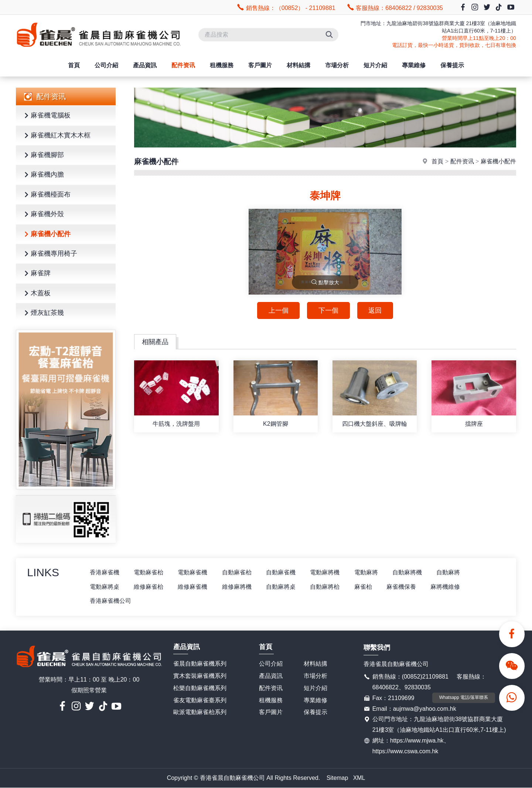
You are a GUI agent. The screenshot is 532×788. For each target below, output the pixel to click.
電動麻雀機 (193, 572)
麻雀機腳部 (43, 155)
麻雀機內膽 (43, 175)
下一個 (328, 310)
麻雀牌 (36, 274)
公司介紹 (106, 65)
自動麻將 (450, 572)
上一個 (278, 310)
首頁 (74, 65)
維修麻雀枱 (149, 587)
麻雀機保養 (403, 587)
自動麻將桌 (282, 587)
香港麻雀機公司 (110, 601)
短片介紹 (375, 65)
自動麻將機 (409, 572)
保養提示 (452, 65)
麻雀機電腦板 (46, 116)
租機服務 (222, 65)
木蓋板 (36, 294)
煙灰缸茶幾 (43, 313)
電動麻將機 (326, 572)
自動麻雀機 (282, 572)
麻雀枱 (365, 587)
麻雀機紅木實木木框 (56, 136)
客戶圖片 (260, 65)
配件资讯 (183, 65)
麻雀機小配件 (46, 235)
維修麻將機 (238, 587)
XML (359, 778)
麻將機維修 (447, 587)
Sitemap (337, 778)
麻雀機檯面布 (46, 195)
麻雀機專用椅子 (50, 254)
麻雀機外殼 (43, 215)
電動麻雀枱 (149, 572)
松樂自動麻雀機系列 (200, 688)
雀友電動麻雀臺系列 (200, 700)
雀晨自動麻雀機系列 (200, 664)
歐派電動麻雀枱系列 (200, 712)
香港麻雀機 (105, 572)
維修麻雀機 (193, 587)
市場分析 (337, 65)
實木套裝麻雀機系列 (200, 676)
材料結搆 (299, 65)
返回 (375, 310)
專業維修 (414, 65)
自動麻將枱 (326, 587)
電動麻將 (368, 572)
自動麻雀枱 (238, 572)
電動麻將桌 (105, 587)
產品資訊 (145, 65)
